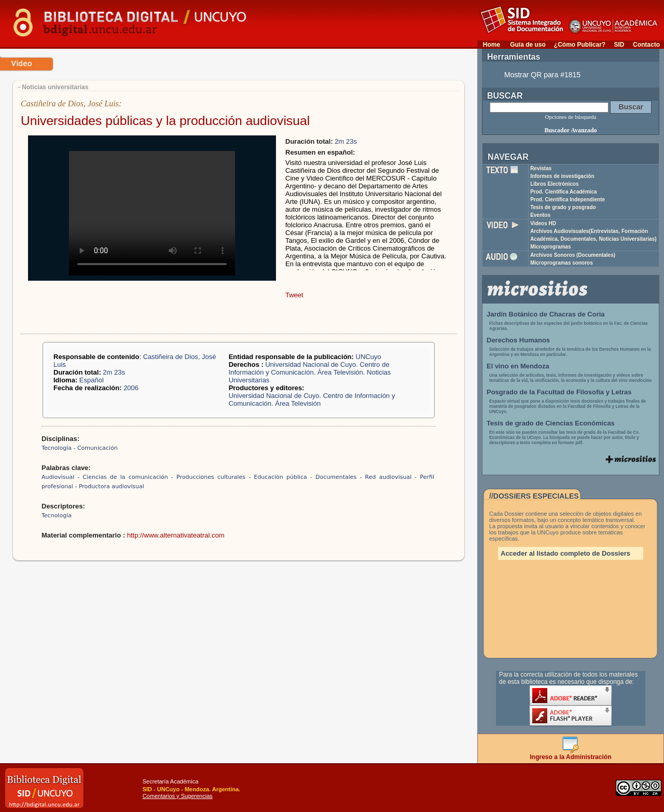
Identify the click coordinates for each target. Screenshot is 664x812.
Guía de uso (528, 45)
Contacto (646, 45)
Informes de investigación (562, 176)
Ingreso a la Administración (571, 754)
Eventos (540, 215)
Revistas (541, 168)
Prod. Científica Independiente (568, 199)
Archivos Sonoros (573, 255)
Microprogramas (550, 247)
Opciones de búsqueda (571, 117)
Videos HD (543, 223)
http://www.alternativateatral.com (176, 535)
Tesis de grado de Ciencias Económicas (551, 423)
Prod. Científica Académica (564, 192)
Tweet (294, 295)
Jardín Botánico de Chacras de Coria (546, 314)
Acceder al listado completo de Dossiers (565, 553)
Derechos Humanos (518, 340)
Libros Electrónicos (554, 184)
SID (619, 45)
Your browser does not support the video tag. (152, 213)
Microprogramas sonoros (562, 263)
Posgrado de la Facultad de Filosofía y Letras (559, 392)
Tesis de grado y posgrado (563, 207)
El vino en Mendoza (518, 366)
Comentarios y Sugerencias (178, 796)
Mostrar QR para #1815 (542, 75)
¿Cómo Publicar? (580, 45)
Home (492, 45)
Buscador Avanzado (570, 130)
